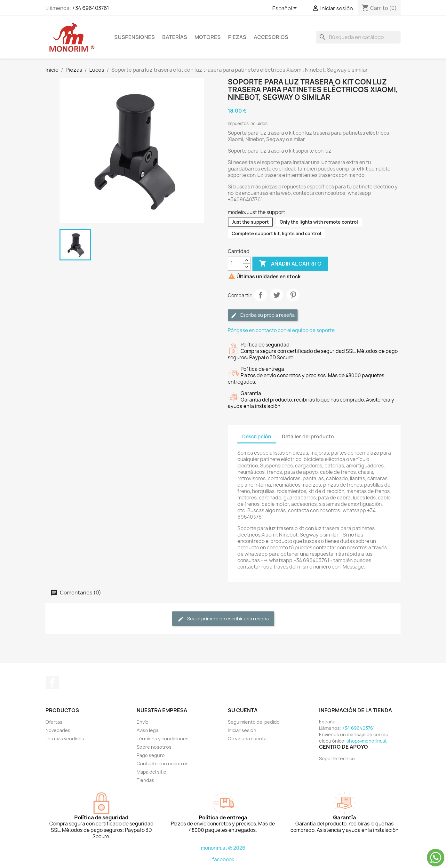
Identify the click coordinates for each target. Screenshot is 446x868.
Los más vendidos (65, 739)
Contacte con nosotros (163, 764)
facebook (223, 860)
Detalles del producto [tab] (308, 437)
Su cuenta (243, 710)
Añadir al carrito (290, 264)
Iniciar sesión (242, 730)
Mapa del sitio (151, 772)
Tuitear (277, 295)
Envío (143, 722)
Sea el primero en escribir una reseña (223, 619)
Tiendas (145, 780)
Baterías (175, 37)
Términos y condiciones (163, 739)
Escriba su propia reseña (263, 315)
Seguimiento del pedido (254, 722)
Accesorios (271, 37)
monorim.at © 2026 (223, 848)
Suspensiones (135, 37)
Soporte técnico (337, 758)
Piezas (237, 37)
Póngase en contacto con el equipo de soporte (281, 330)
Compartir (260, 295)
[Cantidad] (235, 264)
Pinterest (293, 295)
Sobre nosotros (154, 747)
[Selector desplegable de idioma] (286, 9)
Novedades (58, 730)
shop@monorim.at (367, 741)
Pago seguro (151, 755)
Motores (208, 37)
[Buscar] (358, 37)
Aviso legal (148, 730)
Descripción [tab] (257, 437)
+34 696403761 (91, 8)
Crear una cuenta (247, 739)
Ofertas (54, 722)
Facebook (52, 683)
